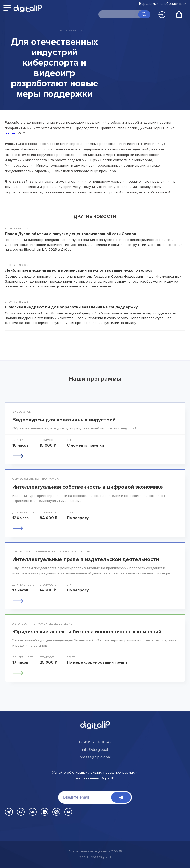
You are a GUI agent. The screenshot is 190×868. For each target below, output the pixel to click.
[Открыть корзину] (179, 14)
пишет (10, 133)
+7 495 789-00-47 (95, 742)
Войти (162, 15)
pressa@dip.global (95, 757)
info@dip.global (95, 750)
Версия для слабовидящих (163, 4)
